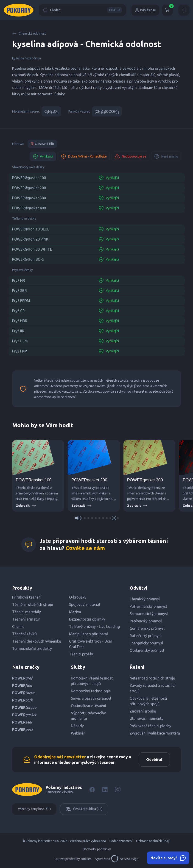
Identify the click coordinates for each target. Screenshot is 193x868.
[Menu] (184, 10)
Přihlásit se (145, 10)
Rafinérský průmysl (145, 636)
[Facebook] (92, 790)
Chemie (18, 627)
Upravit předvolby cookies (73, 859)
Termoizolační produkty (32, 649)
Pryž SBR (20, 291)
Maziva (75, 612)
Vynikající (43, 156)
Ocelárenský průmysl (147, 650)
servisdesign (125, 859)
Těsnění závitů (24, 634)
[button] (85, 518)
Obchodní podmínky (97, 849)
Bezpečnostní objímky (87, 619)
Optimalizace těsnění (88, 706)
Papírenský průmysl (146, 621)
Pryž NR (19, 280)
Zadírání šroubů (143, 711)
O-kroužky (78, 597)
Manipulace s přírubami (88, 634)
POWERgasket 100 (34, 480)
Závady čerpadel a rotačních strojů (153, 688)
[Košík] (167, 10)
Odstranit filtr (42, 144)
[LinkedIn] (105, 790)
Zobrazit (26, 506)
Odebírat (154, 760)
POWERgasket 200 (89, 480)
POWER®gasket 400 (29, 208)
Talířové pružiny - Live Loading (94, 627)
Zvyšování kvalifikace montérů (155, 733)
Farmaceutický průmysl (149, 614)
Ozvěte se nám (85, 548)
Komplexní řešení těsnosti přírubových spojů (92, 681)
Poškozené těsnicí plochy (150, 726)
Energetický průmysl (146, 643)
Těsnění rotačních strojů (33, 605)
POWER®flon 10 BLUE (31, 229)
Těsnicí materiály (27, 612)
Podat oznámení (121, 841)
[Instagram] (118, 790)
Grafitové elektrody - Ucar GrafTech (91, 644)
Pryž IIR (18, 331)
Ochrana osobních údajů (153, 841)
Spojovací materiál (85, 605)
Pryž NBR (20, 321)
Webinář (78, 733)
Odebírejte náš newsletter (60, 757)
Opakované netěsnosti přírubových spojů (148, 701)
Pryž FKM (20, 351)
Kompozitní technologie (91, 691)
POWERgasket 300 (145, 480)
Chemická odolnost (29, 33)
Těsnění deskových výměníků (37, 641)
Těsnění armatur (26, 619)
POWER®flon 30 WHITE (32, 249)
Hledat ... (83, 10)
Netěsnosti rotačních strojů (152, 678)
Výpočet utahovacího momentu (89, 716)
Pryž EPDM (21, 301)
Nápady (77, 726)
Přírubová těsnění (27, 597)
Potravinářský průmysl (148, 606)
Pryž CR (18, 311)
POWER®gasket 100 (29, 178)
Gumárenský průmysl (147, 628)
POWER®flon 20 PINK (30, 239)
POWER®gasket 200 (29, 188)
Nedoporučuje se (130, 156)
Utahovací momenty (147, 718)
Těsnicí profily (81, 654)
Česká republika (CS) (84, 809)
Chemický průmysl (145, 599)
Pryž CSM (20, 341)
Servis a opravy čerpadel (91, 698)
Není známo (166, 156)
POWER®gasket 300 (29, 198)
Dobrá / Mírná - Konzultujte (84, 156)
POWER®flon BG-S (28, 259)
